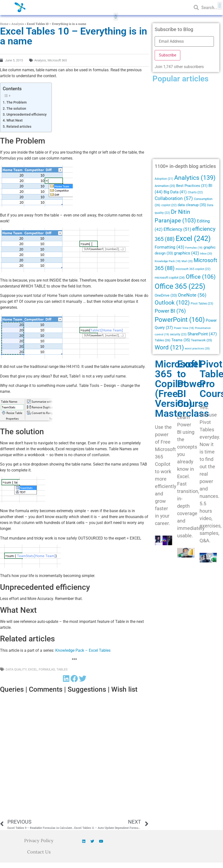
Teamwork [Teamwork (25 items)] (202, 340)
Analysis (18, 24)
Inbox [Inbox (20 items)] (206, 253)
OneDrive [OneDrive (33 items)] (166, 295)
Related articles (19, 127)
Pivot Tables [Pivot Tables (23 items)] (202, 304)
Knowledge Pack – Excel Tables (83, 650)
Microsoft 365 (57, 60)
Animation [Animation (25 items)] (165, 186)
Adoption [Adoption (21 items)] (164, 179)
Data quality (16, 669)
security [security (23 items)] (178, 334)
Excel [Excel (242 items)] (193, 238)
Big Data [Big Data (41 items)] (175, 192)
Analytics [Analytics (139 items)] (195, 178)
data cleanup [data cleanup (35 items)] (192, 205)
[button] (116, 17)
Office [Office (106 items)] (201, 277)
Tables (62, 669)
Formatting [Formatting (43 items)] (169, 247)
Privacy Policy (39, 841)
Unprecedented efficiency (27, 115)
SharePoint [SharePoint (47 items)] (202, 334)
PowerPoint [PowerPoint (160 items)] (180, 320)
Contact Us (39, 852)
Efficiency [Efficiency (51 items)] (177, 229)
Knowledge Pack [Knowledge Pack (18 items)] (168, 261)
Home (4, 24)
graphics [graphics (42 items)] (186, 253)
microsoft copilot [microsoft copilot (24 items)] (170, 278)
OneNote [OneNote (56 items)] (192, 295)
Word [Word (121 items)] (169, 347)
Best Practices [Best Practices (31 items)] (192, 186)
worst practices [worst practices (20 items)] (197, 348)
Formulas (47, 669)
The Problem (17, 102)
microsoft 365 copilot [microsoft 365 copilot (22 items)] (193, 269)
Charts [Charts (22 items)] (195, 192)
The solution (16, 109)
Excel (33, 669)
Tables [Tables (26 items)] (163, 340)
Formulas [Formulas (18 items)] (194, 248)
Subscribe (167, 55)
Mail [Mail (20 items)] (187, 261)
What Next (15, 120)
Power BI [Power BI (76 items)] (170, 311)
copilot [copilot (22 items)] (169, 205)
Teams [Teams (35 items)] (181, 340)
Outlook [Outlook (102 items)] (172, 303)
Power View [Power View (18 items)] (184, 328)
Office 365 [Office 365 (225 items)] (180, 286)
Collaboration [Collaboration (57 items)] (174, 199)
